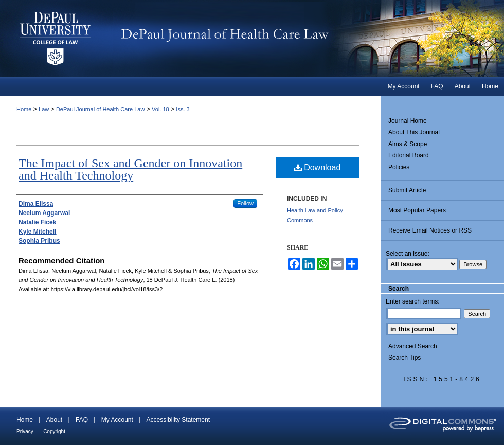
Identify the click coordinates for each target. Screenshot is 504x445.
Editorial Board (409, 155)
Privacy (25, 431)
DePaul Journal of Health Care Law (308, 39)
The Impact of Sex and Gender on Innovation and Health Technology (130, 169)
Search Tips (404, 358)
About (54, 420)
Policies (399, 167)
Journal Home (408, 121)
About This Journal (414, 132)
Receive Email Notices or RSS (430, 230)
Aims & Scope (408, 144)
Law (44, 109)
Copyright (54, 431)
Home (24, 109)
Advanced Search (413, 346)
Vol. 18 (160, 109)
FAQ (82, 420)
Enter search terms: (413, 301)
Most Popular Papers (417, 210)
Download (318, 167)
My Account (117, 420)
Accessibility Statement (178, 420)
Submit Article (407, 190)
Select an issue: (408, 254)
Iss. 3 (183, 109)
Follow (245, 203)
